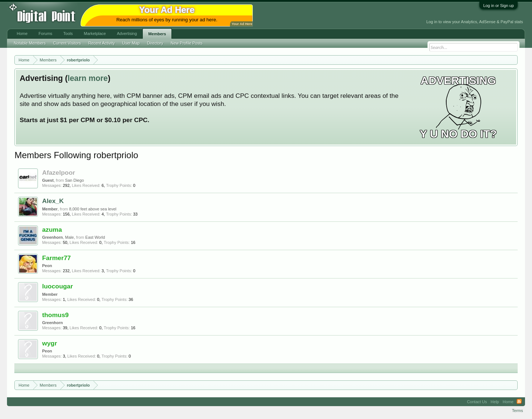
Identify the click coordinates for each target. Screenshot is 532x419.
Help (495, 402)
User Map (131, 43)
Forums (45, 33)
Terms (518, 411)
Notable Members (30, 43)
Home (22, 33)
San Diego (75, 180)
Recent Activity (102, 43)
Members (157, 34)
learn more (88, 78)
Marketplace (95, 33)
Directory (155, 43)
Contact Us (477, 402)
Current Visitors (67, 43)
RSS (519, 402)
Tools (68, 33)
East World (95, 237)
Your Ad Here (242, 24)
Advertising (127, 33)
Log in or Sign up (498, 6)
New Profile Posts (187, 43)
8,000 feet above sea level (93, 209)
